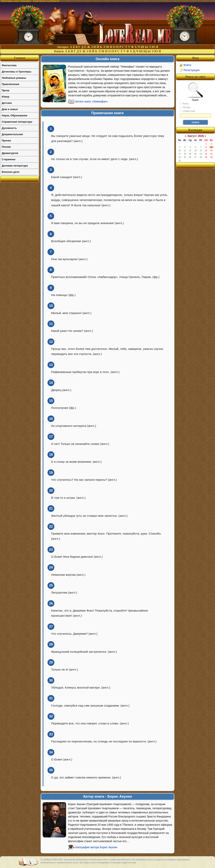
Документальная (12, 134)
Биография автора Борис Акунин (96, 847)
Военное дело (11, 172)
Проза (6, 90)
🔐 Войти (185, 65)
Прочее (6, 141)
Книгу (184, 103)
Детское (7, 103)
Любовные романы (14, 78)
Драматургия (10, 153)
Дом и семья (10, 109)
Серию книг (187, 111)
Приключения (10, 84)
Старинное (9, 159)
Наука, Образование (14, 115)
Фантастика (9, 65)
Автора (185, 107)
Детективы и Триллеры (17, 72)
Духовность (9, 128)
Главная (20, 58)
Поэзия (6, 147)
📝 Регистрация (189, 70)
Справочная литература (17, 122)
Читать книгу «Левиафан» (91, 101)
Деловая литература (15, 166)
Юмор (6, 97)
